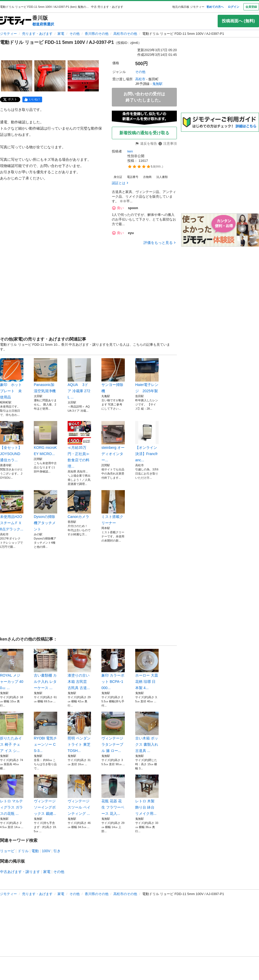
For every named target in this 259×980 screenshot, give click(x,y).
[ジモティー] (16, 21)
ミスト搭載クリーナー (113, 508)
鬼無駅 (157, 84)
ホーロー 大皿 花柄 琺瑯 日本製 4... (147, 669)
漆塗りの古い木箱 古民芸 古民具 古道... (79, 669)
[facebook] (32, 99)
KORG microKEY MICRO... (46, 438)
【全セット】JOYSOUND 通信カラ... (12, 442)
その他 (75, 34)
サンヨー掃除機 (113, 376)
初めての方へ (215, 7)
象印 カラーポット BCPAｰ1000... (113, 669)
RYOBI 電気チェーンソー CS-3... (46, 732)
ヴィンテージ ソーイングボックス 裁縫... (46, 795)
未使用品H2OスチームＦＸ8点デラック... (12, 511)
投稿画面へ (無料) (238, 21)
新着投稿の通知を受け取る (144, 133)
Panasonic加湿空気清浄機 (46, 376)
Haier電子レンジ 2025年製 (147, 376)
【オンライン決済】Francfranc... (147, 442)
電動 (35, 851)
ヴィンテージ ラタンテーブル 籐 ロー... (113, 732)
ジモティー (8, 34)
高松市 (140, 79)
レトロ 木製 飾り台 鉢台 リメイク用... (147, 795)
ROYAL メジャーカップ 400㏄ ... (12, 669)
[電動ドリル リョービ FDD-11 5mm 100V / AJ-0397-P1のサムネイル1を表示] (17, 76)
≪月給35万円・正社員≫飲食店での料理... (79, 445)
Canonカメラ (79, 504)
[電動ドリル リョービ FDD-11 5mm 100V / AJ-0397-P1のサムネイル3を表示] (83, 76)
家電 (61, 34)
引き (57, 851)
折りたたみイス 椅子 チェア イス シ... (12, 732)
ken (130, 151)
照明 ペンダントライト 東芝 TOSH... (79, 732)
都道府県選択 (43, 24)
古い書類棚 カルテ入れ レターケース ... (46, 669)
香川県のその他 (97, 34)
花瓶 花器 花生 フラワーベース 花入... (113, 795)
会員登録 (251, 7)
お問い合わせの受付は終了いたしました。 (144, 97)
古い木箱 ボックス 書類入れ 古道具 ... (147, 732)
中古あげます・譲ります (20, 872)
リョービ (7, 851)
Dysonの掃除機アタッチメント (46, 511)
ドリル (23, 851)
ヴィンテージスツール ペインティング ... (79, 795)
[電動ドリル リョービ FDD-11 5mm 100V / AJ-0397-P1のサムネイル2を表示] (50, 76)
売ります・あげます (37, 34)
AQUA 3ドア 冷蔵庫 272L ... (79, 379)
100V (46, 851)
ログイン (234, 7)
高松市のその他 (125, 34)
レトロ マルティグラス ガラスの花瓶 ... (12, 795)
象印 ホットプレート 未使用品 (12, 379)
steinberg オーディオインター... (113, 442)
